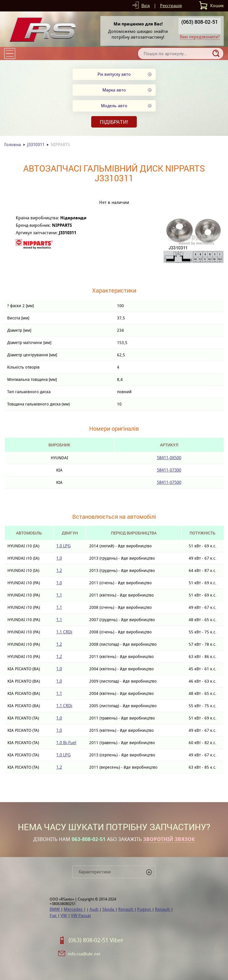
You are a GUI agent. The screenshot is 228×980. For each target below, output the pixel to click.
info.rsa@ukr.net (84, 954)
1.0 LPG (63, 755)
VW (64, 916)
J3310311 (36, 145)
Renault (126, 909)
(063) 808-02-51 (200, 22)
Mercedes (74, 909)
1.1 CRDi (64, 632)
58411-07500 (169, 482)
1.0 (59, 558)
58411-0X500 (169, 458)
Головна (13, 145)
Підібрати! (114, 122)
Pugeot (145, 909)
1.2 (59, 570)
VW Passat (81, 916)
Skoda (109, 909)
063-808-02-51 (89, 839)
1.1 (59, 595)
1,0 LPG (63, 546)
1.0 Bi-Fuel (66, 743)
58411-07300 (169, 470)
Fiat (54, 916)
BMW (55, 909)
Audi (94, 909)
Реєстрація (171, 6)
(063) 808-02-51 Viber (96, 940)
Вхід (146, 6)
